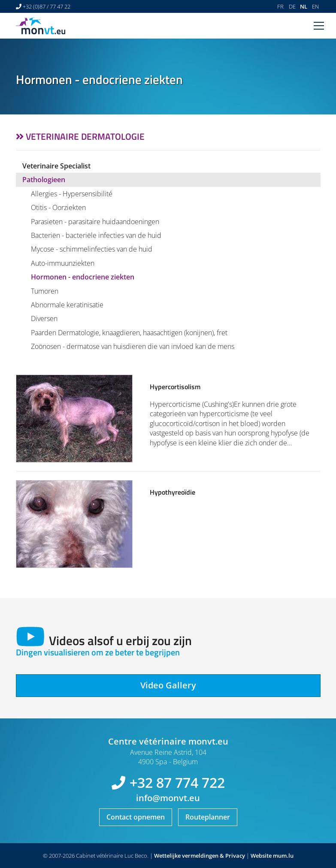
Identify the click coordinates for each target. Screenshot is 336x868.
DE (292, 6)
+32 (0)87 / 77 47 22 (47, 6)
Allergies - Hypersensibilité (72, 194)
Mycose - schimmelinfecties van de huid (92, 249)
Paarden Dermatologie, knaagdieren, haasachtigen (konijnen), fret (129, 333)
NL (304, 6)
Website (261, 856)
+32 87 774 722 (177, 782)
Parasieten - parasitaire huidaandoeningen (95, 222)
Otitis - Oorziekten (58, 207)
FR (280, 6)
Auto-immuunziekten (63, 263)
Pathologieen (44, 180)
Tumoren (45, 291)
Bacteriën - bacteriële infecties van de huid (96, 235)
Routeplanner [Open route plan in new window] (208, 817)
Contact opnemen (136, 817)
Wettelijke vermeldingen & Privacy (200, 856)
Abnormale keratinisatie (67, 305)
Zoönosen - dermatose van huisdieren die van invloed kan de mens (133, 346)
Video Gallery (168, 685)
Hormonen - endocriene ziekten (83, 277)
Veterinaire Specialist (56, 166)
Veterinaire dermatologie (85, 136)
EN (315, 6)
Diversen (44, 318)
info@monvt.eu (168, 798)
